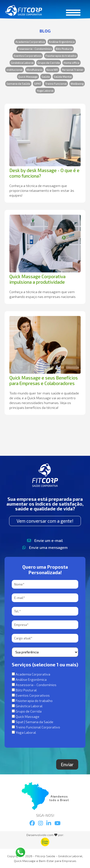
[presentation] (48, 750)
